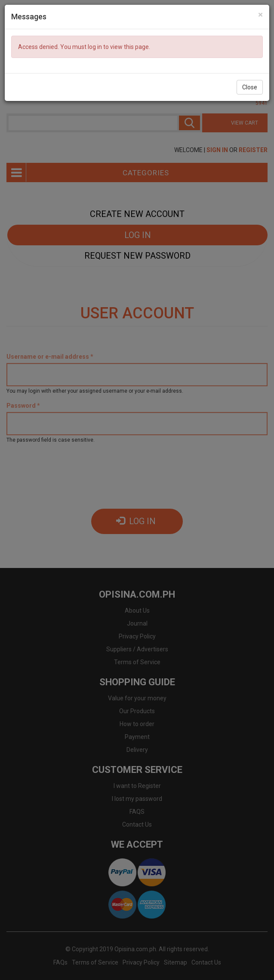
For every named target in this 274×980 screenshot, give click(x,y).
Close (250, 87)
